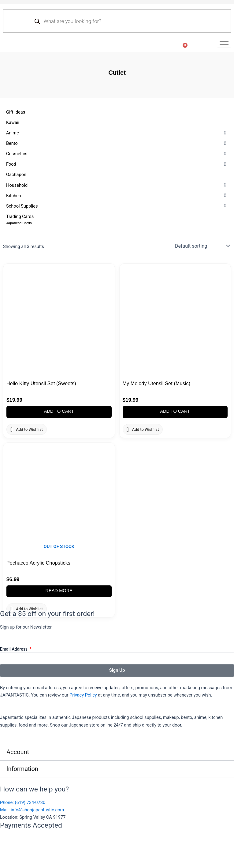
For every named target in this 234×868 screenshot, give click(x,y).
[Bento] (117, 143)
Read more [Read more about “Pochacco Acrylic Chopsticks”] (59, 591)
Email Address (14, 649)
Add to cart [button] (59, 411)
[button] (13, 133)
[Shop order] (202, 246)
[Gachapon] (117, 175)
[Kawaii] (117, 122)
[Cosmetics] (117, 154)
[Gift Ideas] (117, 112)
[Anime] (117, 133)
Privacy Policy (83, 695)
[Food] (117, 164)
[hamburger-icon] (224, 43)
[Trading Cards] (117, 219)
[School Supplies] (117, 206)
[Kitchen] (117, 196)
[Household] (117, 185)
